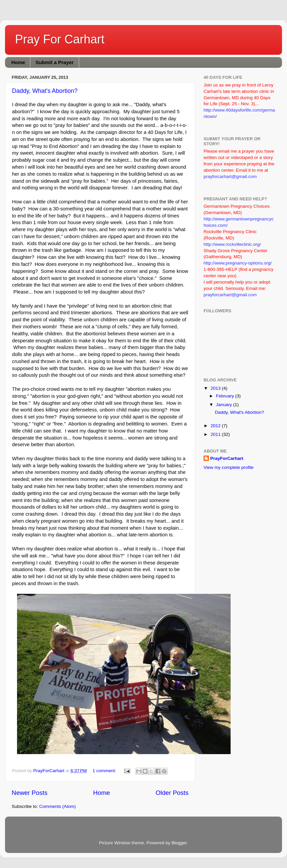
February (226, 396)
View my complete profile (229, 467)
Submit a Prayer (54, 62)
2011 (216, 434)
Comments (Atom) (58, 806)
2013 (216, 388)
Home (18, 62)
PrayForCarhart (227, 458)
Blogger (179, 843)
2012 (216, 426)
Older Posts (172, 793)
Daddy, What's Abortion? (45, 91)
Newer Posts (30, 793)
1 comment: (105, 771)
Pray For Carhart (60, 39)
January (225, 405)
